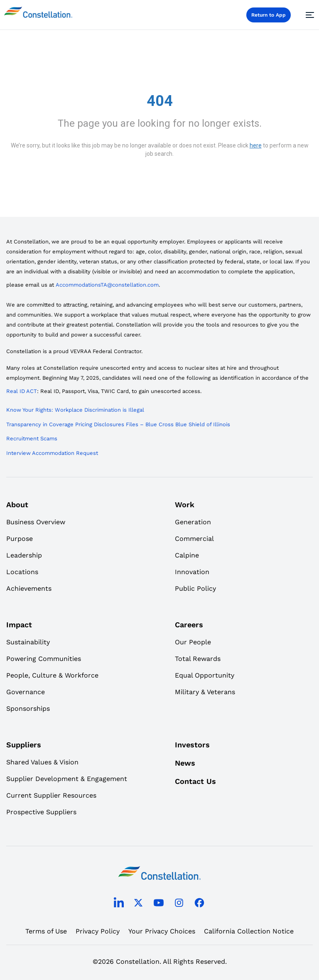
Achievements (29, 588)
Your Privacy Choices (162, 931)
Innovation (192, 572)
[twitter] (138, 904)
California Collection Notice (249, 931)
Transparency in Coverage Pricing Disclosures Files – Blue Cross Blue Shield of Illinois (118, 424)
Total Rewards (198, 659)
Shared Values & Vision (42, 762)
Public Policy (195, 588)
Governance (26, 692)
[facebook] (199, 904)
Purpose (20, 539)
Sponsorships (28, 709)
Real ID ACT (22, 391)
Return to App (269, 15)
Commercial (194, 539)
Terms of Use (46, 931)
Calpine (187, 555)
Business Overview (36, 522)
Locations (22, 572)
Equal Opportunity (205, 675)
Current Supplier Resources (51, 795)
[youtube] (159, 904)
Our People (193, 642)
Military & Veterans (205, 692)
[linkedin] (119, 904)
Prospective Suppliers (41, 812)
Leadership (24, 555)
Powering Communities (44, 659)
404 (160, 101)
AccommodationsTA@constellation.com (107, 285)
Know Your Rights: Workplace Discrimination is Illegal (75, 410)
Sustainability (28, 642)
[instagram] (179, 904)
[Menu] (309, 15)
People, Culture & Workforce (52, 675)
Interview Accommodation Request (52, 453)
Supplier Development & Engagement (67, 779)
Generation (193, 522)
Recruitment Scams (32, 438)
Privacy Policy (98, 931)
